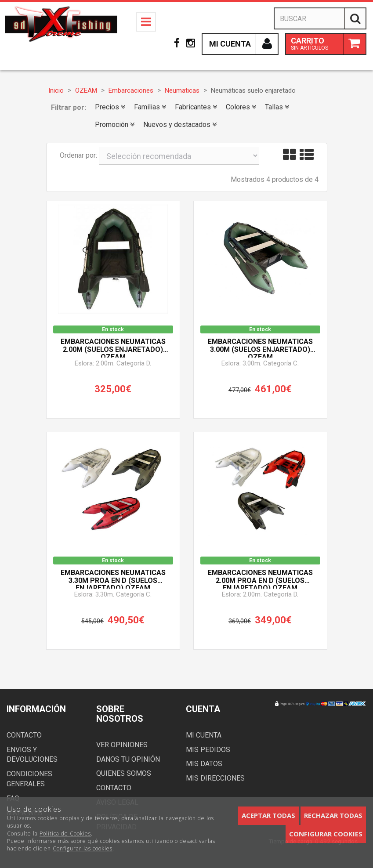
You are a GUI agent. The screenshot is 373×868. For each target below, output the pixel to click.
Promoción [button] (115, 125)
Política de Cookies (65, 834)
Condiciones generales (29, 779)
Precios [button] (110, 107)
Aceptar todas (268, 815)
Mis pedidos (208, 750)
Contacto (24, 735)
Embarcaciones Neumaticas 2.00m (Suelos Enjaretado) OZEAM (113, 348)
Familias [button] (150, 107)
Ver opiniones (122, 745)
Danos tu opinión (128, 759)
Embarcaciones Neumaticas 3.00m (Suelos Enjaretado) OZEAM (260, 348)
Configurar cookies (326, 834)
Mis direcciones (215, 778)
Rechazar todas (333, 815)
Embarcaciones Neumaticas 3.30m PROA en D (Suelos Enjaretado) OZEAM (113, 579)
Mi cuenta (204, 735)
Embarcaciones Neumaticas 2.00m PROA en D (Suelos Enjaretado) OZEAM (260, 579)
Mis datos (204, 764)
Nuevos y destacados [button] (180, 125)
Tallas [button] (277, 107)
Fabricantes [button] (196, 107)
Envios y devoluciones (32, 755)
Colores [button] (241, 107)
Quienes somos (124, 773)
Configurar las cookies (83, 848)
